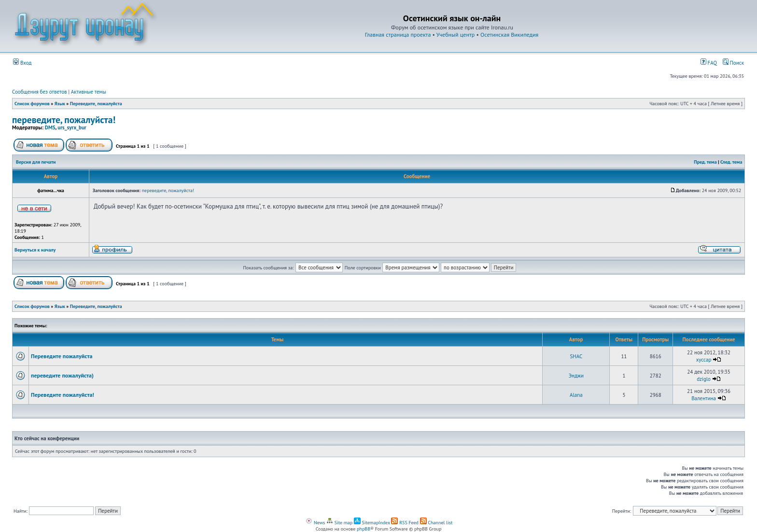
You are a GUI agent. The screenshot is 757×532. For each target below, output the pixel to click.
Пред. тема (705, 162)
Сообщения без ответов (40, 92)
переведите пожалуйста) (62, 375)
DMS (50, 127)
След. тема (731, 162)
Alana (576, 395)
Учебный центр (456, 35)
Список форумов (32, 104)
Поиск (733, 63)
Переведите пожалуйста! (63, 395)
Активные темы (89, 92)
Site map (339, 523)
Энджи (576, 376)
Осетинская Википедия (509, 35)
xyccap (704, 360)
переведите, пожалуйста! (64, 119)
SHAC (576, 356)
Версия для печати (36, 162)
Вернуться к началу (35, 250)
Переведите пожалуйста (62, 356)
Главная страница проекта (398, 35)
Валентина (704, 398)
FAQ (709, 63)
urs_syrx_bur (72, 127)
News (315, 523)
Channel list (436, 523)
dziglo (704, 379)
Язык (60, 104)
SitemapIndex (372, 523)
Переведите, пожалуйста (96, 104)
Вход (22, 63)
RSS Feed (405, 523)
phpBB (364, 529)
